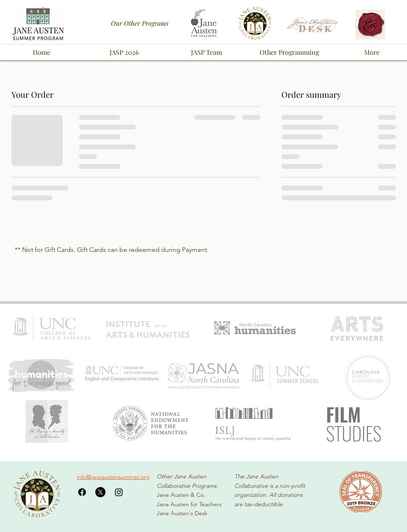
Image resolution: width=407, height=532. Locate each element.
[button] (124, 52)
